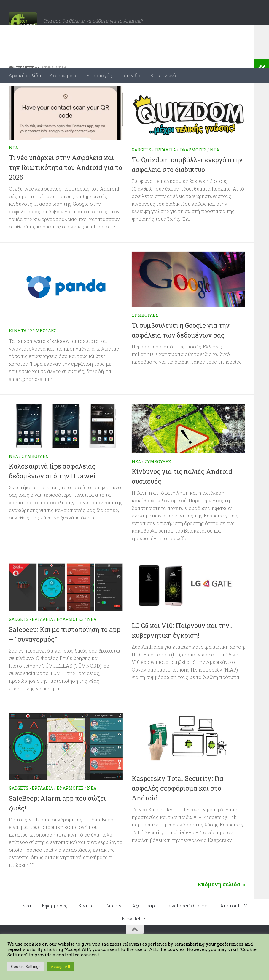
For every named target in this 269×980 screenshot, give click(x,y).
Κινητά (18, 354)
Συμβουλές (43, 354)
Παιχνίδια (131, 75)
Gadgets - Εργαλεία (154, 174)
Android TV (234, 929)
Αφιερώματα (64, 75)
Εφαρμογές (99, 75)
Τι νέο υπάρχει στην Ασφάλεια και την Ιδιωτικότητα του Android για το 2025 (66, 191)
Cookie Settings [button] (26, 966)
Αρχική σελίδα (25, 75)
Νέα (13, 171)
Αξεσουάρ (143, 929)
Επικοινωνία (164, 75)
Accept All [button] (60, 966)
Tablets (113, 929)
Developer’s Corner (187, 929)
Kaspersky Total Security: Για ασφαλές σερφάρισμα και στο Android (178, 812)
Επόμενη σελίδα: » (221, 908)
